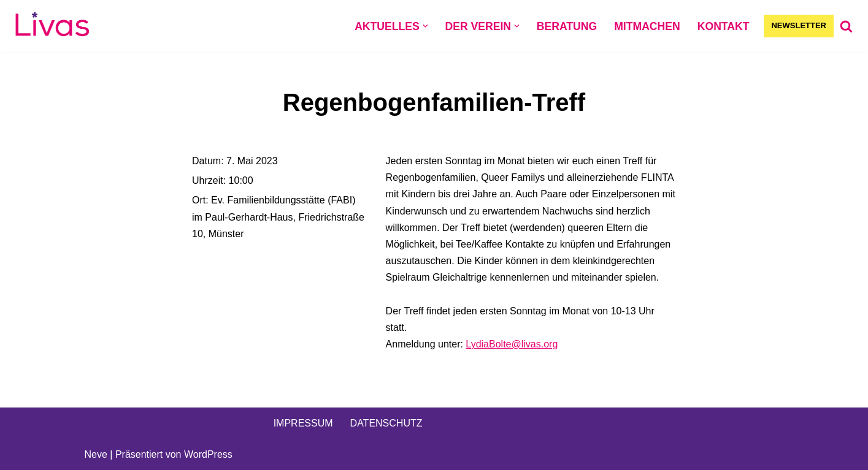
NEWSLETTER (799, 25)
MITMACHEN (647, 26)
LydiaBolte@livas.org (512, 344)
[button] (425, 26)
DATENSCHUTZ (386, 423)
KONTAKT (724, 26)
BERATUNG (567, 26)
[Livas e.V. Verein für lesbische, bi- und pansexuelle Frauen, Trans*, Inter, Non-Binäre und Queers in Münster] (52, 26)
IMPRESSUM (303, 423)
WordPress (208, 454)
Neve (96, 454)
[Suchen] (846, 26)
